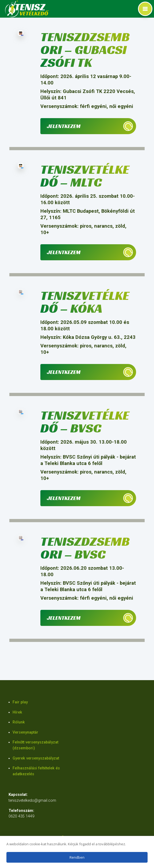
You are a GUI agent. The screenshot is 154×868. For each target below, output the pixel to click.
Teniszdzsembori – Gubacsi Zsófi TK (85, 50)
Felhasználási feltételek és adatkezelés (36, 771)
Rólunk (19, 722)
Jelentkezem (64, 126)
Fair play (20, 702)
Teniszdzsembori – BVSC (85, 548)
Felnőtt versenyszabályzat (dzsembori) (35, 745)
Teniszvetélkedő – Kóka (85, 302)
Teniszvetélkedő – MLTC (85, 176)
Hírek (17, 712)
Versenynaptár (25, 732)
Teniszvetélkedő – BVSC (85, 422)
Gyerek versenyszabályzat (36, 758)
